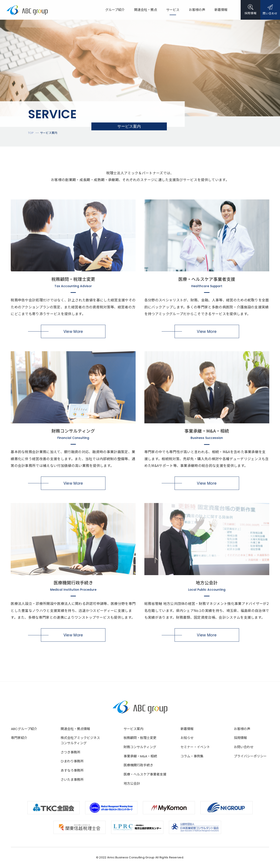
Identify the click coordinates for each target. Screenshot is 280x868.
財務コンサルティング (140, 747)
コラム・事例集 (192, 756)
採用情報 (240, 738)
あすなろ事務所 (72, 770)
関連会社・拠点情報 (75, 729)
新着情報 (187, 729)
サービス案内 (133, 729)
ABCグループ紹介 (24, 729)
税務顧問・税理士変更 (140, 738)
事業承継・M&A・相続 (140, 756)
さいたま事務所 (72, 780)
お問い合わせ (244, 747)
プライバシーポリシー (250, 756)
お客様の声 (242, 729)
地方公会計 (132, 783)
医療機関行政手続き (138, 765)
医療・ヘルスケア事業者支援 (145, 774)
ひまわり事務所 (72, 761)
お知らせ (187, 738)
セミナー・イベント (195, 747)
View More (73, 332)
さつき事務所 (70, 752)
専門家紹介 (19, 738)
